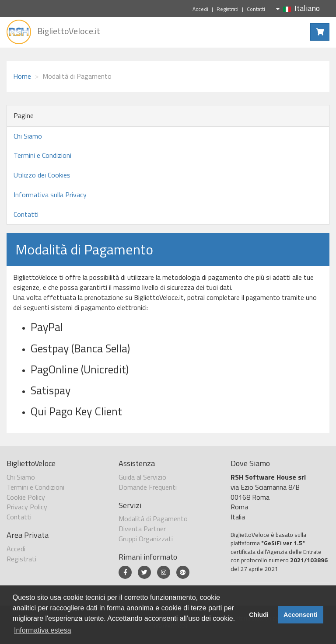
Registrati (227, 9)
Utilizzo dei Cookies (42, 175)
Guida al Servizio (142, 477)
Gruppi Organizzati (146, 539)
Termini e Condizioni (42, 155)
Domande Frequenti (148, 487)
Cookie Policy (26, 497)
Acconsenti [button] (301, 615)
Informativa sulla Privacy (50, 195)
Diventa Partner (142, 529)
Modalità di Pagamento (153, 519)
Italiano (298, 8)
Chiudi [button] (259, 615)
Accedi (200, 9)
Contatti (256, 9)
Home (22, 76)
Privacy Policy (27, 507)
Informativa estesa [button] (43, 630)
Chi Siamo (28, 136)
